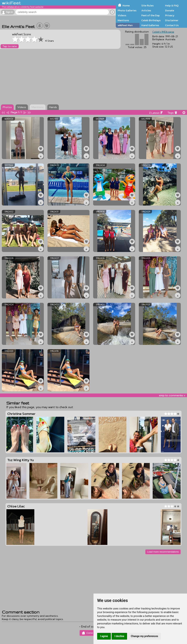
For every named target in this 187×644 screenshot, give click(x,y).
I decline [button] (119, 636)
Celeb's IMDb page (163, 32)
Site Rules (147, 5)
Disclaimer (172, 20)
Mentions (123, 20)
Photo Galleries (127, 10)
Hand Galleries (150, 25)
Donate (170, 10)
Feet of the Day (151, 15)
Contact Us (172, 25)
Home (126, 5)
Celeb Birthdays (151, 20)
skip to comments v (172, 395)
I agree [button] (104, 636)
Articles (146, 10)
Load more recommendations (163, 552)
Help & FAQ (172, 5)
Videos (122, 15)
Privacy (170, 15)
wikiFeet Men (125, 25)
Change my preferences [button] (144, 636)
